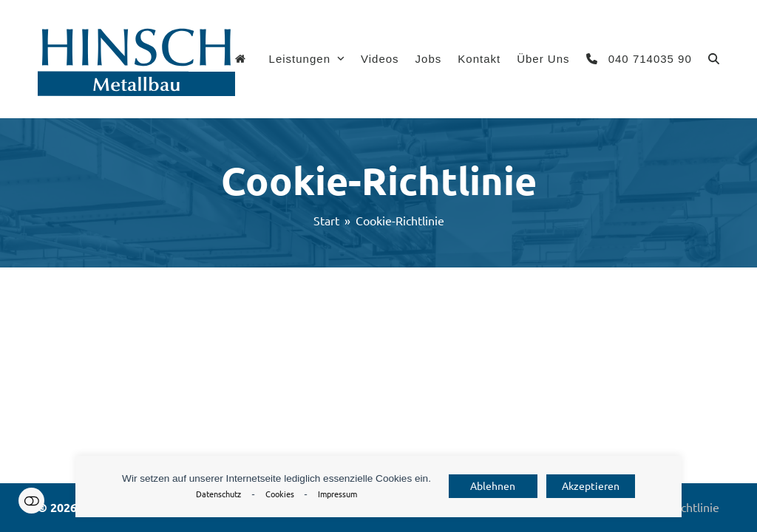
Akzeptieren (591, 486)
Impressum (337, 494)
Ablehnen (493, 486)
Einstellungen (31, 501)
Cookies (280, 494)
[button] (714, 59)
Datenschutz (218, 494)
